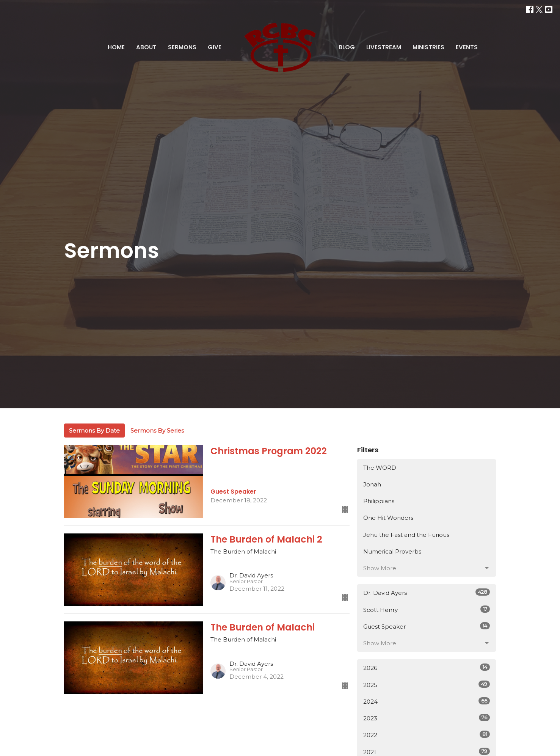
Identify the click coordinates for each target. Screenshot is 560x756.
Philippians (379, 501)
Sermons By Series (157, 431)
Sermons (182, 47)
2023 (427, 718)
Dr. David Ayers (427, 592)
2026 (427, 667)
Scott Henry (427, 609)
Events (467, 47)
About (146, 47)
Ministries (428, 47)
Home (116, 47)
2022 (427, 735)
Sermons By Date (94, 431)
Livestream (384, 47)
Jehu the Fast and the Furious (406, 535)
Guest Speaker (427, 626)
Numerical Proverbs (392, 551)
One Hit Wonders (388, 518)
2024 (427, 701)
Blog (347, 47)
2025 (427, 685)
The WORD (380, 468)
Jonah (372, 484)
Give (215, 47)
